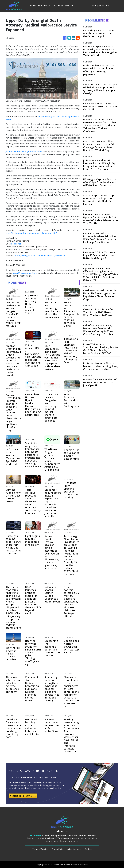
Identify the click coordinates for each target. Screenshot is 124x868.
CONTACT (70, 6)
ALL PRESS (58, 6)
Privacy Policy (58, 849)
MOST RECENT (45, 6)
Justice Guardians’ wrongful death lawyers (25, 151)
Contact (88, 849)
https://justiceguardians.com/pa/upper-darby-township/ (31, 233)
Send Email (16, 244)
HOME (33, 6)
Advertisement (74, 849)
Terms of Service (40, 849)
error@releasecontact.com (25, 273)
